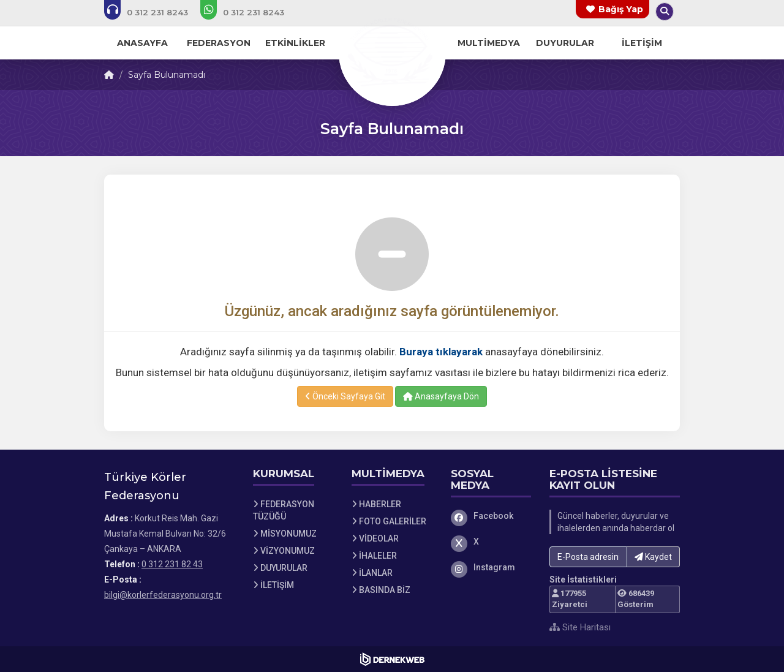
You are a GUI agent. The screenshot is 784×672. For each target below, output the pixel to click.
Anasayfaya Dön (441, 396)
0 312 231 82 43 (172, 564)
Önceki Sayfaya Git (345, 396)
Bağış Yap (621, 9)
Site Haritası (580, 627)
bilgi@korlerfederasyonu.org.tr (163, 595)
